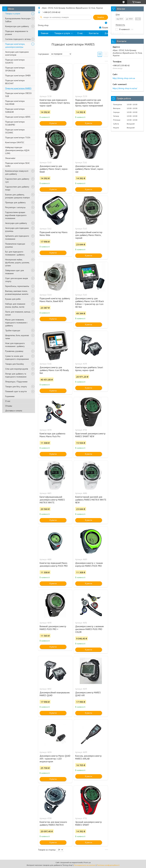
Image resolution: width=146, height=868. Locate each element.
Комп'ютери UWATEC (15, 142)
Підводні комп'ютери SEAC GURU (17, 165)
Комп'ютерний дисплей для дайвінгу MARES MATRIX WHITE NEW (91, 500)
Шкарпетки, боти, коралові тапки (17, 337)
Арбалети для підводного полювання (17, 237)
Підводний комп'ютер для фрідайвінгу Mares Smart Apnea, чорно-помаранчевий (89, 103)
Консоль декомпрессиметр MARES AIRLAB (88, 757)
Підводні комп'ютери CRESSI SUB (18, 95)
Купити (53, 123)
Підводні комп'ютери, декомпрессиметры (15, 45)
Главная (45, 33)
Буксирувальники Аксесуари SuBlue (18, 20)
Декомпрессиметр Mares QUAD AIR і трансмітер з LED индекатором (55, 759)
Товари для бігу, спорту (16, 387)
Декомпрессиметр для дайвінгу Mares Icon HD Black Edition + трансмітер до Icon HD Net (90, 303)
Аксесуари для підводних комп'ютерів (17, 53)
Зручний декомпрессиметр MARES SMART (88, 823)
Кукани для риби (13, 299)
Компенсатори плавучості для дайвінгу (17, 172)
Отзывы (9, 406)
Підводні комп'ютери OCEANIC (15, 131)
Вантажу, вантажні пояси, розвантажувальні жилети (17, 293)
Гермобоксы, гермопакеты (17, 286)
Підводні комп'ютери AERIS (18, 117)
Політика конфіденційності (108, 865)
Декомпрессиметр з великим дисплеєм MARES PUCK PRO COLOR (89, 629)
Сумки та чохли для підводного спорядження (17, 358)
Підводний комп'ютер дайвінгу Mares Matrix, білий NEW (55, 300)
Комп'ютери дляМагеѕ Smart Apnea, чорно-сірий (89, 369)
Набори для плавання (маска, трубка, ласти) (15, 305)
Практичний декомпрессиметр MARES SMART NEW (90, 435)
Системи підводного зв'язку (18, 39)
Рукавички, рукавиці (14, 351)
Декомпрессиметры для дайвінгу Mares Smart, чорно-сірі (90, 169)
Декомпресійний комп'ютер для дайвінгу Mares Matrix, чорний (89, 235)
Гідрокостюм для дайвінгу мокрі (17, 188)
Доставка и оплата (14, 411)
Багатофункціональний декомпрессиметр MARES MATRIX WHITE (52, 500)
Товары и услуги (13, 14)
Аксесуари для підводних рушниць (17, 230)
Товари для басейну (15, 364)
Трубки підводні (13, 330)
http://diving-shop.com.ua (124, 78)
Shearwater (10, 158)
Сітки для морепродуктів (17, 369)
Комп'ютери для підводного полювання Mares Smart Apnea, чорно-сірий (55, 103)
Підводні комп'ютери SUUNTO (15, 61)
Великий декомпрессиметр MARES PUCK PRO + (53, 628)
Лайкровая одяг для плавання (15, 272)
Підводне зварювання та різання (17, 33)
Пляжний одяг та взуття (16, 391)
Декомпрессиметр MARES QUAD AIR (88, 694)
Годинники (10, 396)
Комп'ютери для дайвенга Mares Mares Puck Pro (52, 435)
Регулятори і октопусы (15, 207)
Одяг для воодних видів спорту (17, 280)
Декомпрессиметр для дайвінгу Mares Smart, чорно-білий (54, 169)
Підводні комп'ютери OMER (18, 76)
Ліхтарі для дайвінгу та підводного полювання (16, 375)
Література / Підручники (16, 382)
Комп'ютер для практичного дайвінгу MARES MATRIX (53, 823)
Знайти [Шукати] (101, 17)
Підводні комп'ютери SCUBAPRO (15, 123)
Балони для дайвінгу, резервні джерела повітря (17, 196)
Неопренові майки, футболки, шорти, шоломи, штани (17, 263)
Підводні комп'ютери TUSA (18, 138)
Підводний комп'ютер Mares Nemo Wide (54, 234)
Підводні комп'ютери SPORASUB (15, 69)
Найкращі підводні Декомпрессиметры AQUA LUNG (17, 150)
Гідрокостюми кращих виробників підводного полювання (16, 215)
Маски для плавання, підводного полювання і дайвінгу (16, 323)
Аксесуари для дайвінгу (16, 223)
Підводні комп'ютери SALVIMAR (15, 103)
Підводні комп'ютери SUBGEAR (15, 110)
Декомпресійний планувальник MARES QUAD (55, 694)
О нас (8, 401)
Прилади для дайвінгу (15, 202)
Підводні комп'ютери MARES (18, 88)
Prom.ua (87, 862)
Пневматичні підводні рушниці (15, 245)
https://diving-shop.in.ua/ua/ (125, 88)
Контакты (94, 33)
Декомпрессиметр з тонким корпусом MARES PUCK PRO (89, 564)
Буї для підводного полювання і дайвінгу (15, 253)
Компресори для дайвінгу (17, 26)
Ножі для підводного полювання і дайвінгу (15, 345)
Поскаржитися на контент (85, 865)
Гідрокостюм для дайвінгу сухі (17, 180)
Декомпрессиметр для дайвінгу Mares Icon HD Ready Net (54, 370)
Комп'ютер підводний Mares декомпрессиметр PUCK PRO (54, 564)
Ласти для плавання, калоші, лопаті (18, 313)
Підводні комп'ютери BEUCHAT (15, 82)
